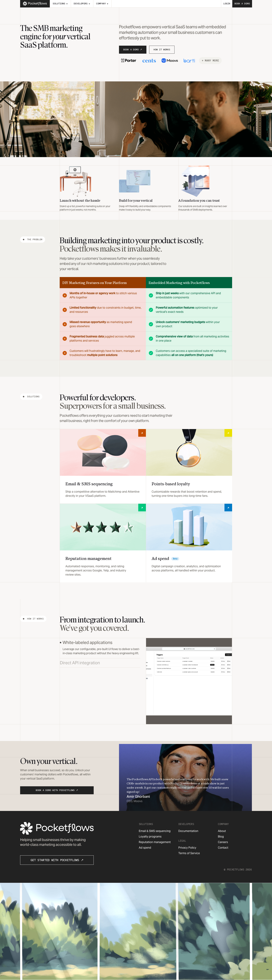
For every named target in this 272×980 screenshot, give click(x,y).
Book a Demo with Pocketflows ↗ (57, 790)
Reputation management (155, 842)
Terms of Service (189, 853)
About (222, 831)
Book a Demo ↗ (133, 50)
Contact (223, 848)
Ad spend (145, 848)
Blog (221, 837)
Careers (223, 842)
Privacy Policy (187, 848)
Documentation (188, 831)
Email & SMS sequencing (155, 831)
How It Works (162, 50)
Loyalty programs (150, 837)
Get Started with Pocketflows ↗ (57, 860)
